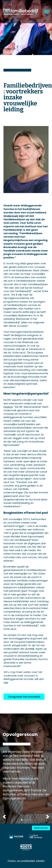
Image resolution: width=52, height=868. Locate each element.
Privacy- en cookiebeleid (21, 861)
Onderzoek (11, 216)
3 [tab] (27, 820)
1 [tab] (22, 820)
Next (47, 817)
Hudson (8, 407)
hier (6, 682)
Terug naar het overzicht (24, 697)
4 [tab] (30, 820)
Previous (5, 817)
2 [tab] (25, 820)
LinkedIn (40, 861)
